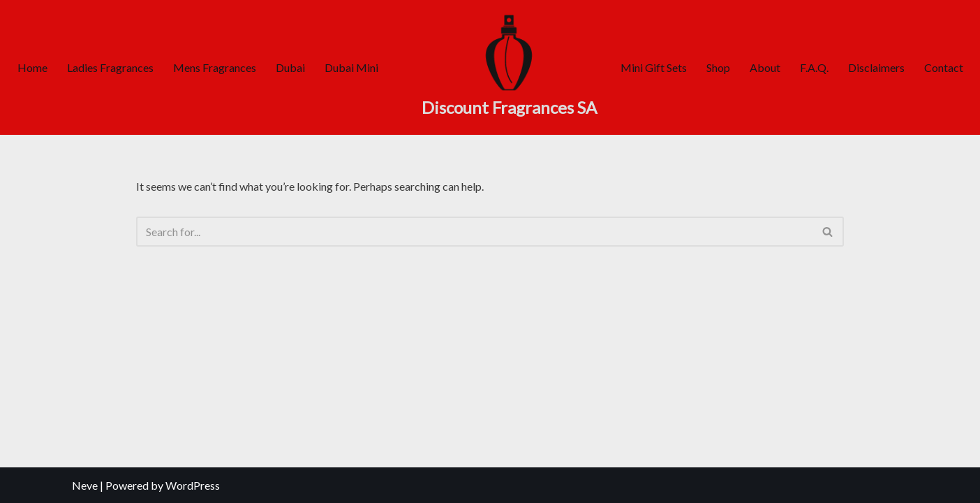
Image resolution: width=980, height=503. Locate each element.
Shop (718, 67)
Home (32, 67)
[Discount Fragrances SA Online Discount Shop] (509, 67)
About (765, 67)
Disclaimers (876, 67)
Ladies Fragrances (110, 67)
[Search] (474, 232)
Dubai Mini (351, 67)
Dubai (290, 67)
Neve (85, 485)
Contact (944, 67)
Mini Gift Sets (654, 67)
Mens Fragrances (215, 67)
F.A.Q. (814, 67)
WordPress (193, 485)
